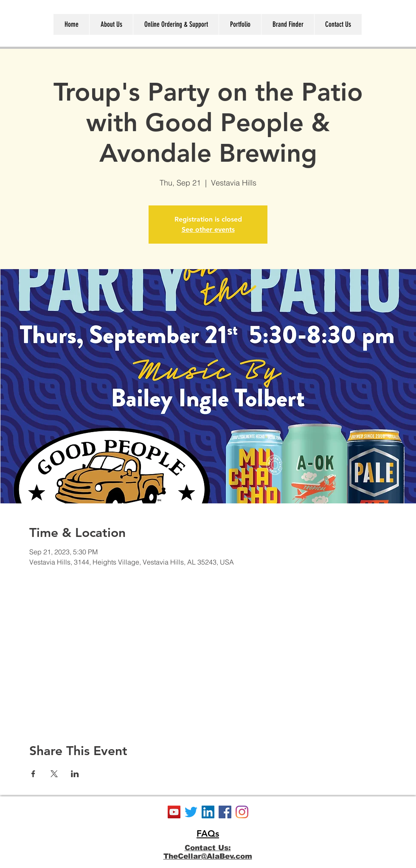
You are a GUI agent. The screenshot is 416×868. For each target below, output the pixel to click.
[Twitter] (191, 812)
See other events (208, 229)
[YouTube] (174, 812)
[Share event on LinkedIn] (75, 774)
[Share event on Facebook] (33, 774)
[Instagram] (242, 812)
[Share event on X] (54, 774)
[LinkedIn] (208, 812)
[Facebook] (225, 812)
